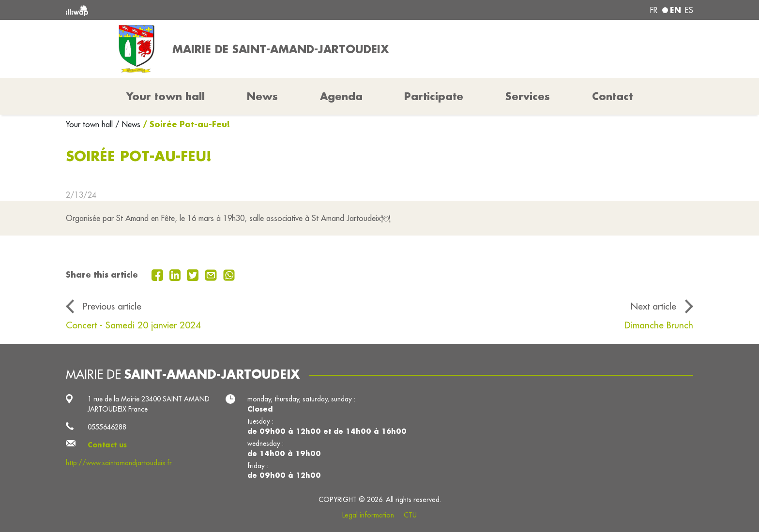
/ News (128, 124)
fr (654, 10)
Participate (434, 96)
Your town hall (91, 124)
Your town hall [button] (166, 96)
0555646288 (107, 427)
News (262, 96)
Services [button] (528, 96)
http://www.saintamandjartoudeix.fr (119, 463)
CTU (410, 515)
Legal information (368, 515)
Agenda (341, 96)
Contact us (107, 445)
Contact (612, 96)
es (689, 10)
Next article (653, 306)
